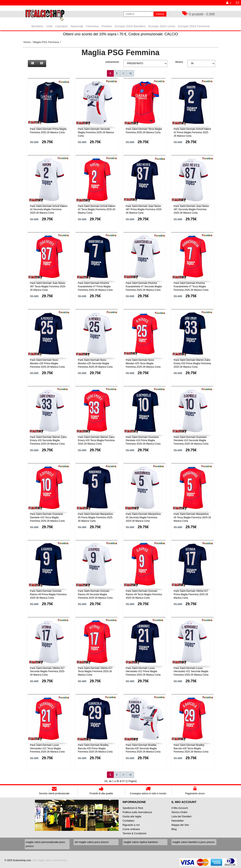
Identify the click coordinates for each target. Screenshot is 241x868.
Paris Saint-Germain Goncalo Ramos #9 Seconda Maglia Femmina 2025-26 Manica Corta (95, 594)
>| (130, 73)
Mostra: (179, 62)
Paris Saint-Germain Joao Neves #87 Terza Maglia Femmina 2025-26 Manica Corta (48, 287)
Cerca (160, 14)
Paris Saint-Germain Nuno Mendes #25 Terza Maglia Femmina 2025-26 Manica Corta (143, 363)
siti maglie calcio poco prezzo (92, 842)
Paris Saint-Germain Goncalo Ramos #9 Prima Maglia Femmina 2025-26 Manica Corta (48, 594)
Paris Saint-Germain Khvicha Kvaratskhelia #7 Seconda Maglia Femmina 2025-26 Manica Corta (144, 287)
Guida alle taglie (132, 816)
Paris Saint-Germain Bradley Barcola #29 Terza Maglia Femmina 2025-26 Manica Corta (191, 748)
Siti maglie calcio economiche (50, 860)
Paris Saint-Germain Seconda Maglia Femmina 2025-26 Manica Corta (96, 132)
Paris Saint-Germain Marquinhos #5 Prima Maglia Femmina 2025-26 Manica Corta (95, 517)
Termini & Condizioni (135, 833)
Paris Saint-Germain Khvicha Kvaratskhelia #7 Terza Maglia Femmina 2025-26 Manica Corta (191, 287)
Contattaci (129, 821)
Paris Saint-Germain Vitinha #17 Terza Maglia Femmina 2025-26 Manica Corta (95, 672)
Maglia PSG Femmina (46, 42)
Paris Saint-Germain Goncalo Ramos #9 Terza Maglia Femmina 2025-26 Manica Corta (144, 594)
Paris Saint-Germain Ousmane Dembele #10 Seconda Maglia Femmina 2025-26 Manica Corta (191, 441)
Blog (174, 829)
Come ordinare (131, 829)
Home (27, 42)
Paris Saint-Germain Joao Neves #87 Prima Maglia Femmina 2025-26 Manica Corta (144, 210)
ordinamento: (112, 62)
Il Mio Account (180, 808)
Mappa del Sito (180, 825)
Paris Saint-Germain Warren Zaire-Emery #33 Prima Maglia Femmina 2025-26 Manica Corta (192, 363)
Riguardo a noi (131, 825)
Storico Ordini (179, 812)
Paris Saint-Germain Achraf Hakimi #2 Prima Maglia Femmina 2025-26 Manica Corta (192, 132)
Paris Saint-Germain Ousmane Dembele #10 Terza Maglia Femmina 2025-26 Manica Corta (47, 517)
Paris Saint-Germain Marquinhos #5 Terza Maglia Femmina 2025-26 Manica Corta (192, 517)
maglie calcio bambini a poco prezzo (194, 842)
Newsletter (178, 821)
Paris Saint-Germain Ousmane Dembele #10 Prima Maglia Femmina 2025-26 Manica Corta (143, 441)
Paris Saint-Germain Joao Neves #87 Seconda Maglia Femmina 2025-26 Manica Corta (191, 210)
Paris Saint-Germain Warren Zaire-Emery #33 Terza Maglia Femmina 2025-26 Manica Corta (97, 441)
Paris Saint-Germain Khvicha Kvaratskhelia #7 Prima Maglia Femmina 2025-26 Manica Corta (95, 287)
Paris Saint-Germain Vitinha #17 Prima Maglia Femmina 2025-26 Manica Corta (191, 594)
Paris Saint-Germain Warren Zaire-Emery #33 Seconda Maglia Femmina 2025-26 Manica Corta (49, 441)
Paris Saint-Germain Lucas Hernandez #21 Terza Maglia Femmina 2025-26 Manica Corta (47, 748)
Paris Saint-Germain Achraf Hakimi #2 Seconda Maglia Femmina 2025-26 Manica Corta (49, 210)
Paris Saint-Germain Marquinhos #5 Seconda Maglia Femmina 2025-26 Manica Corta (143, 517)
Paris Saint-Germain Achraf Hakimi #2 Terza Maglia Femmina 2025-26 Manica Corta (97, 210)
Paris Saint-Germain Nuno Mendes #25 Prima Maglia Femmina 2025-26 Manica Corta (47, 363)
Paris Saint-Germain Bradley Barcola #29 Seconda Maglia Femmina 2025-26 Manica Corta (143, 748)
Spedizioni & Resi (133, 808)
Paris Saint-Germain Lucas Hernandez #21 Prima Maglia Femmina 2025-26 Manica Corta (143, 672)
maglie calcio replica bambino (141, 842)
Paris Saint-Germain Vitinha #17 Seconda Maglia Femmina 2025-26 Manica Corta (47, 672)
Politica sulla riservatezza (137, 812)
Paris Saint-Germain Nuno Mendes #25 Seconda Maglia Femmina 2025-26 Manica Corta (95, 363)
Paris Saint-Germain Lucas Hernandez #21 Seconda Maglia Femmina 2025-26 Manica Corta (191, 672)
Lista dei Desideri (182, 816)
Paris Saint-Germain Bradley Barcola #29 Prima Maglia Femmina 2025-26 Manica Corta (95, 748)
